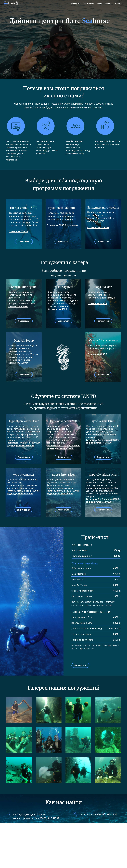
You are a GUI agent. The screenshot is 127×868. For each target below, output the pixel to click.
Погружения (89, 3)
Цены (99, 3)
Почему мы (76, 3)
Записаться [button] (24, 242)
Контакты (119, 3)
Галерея (108, 3)
